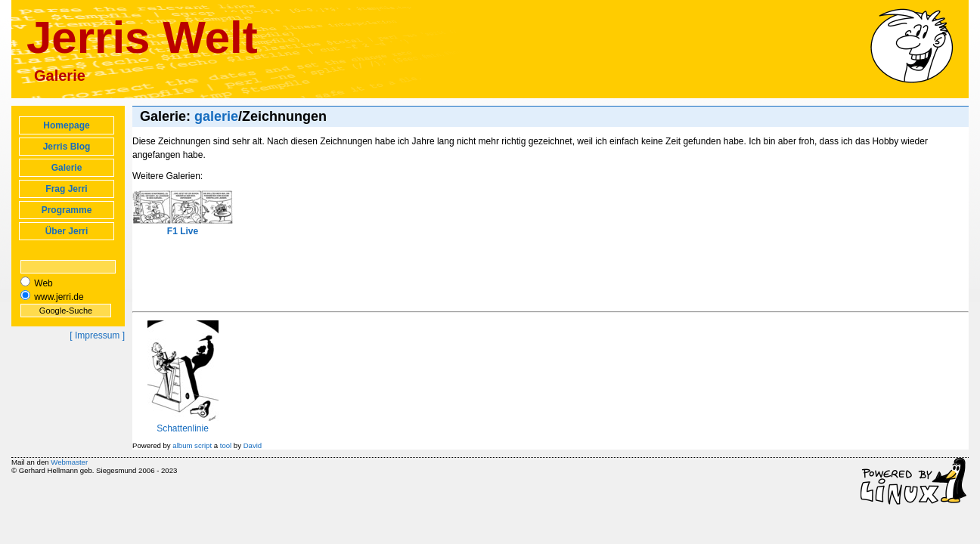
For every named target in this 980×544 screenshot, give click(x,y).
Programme (67, 210)
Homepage (66, 125)
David (253, 445)
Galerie (67, 168)
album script (192, 445)
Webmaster (69, 462)
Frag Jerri (66, 189)
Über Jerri (67, 231)
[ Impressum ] (97, 335)
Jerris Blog (67, 147)
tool (226, 445)
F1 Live (183, 213)
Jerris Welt (142, 37)
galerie (216, 116)
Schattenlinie (183, 423)
